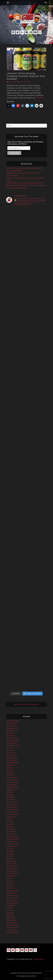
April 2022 (10, 750)
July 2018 (10, 849)
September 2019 (12, 814)
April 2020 (10, 797)
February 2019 (12, 832)
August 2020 (11, 790)
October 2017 (11, 871)
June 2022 (10, 748)
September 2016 (12, 903)
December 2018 (12, 836)
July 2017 (10, 878)
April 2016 (10, 915)
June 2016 (10, 910)
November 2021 (12, 758)
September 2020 (12, 787)
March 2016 (11, 918)
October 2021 (11, 760)
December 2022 (12, 738)
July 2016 (10, 908)
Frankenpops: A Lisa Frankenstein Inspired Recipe (25, 183)
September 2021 (12, 763)
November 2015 (12, 927)
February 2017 (12, 891)
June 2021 (10, 770)
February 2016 (12, 920)
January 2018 (11, 864)
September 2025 (12, 721)
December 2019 (12, 807)
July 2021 (10, 768)
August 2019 (11, 817)
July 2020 (10, 792)
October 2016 (11, 900)
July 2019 (10, 819)
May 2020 (10, 795)
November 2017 (12, 868)
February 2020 (12, 802)
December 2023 (12, 728)
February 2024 (12, 726)
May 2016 (10, 913)
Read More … (40, 98)
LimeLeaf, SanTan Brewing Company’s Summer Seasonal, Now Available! (26, 76)
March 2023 (11, 736)
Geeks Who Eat (26, 973)
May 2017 (10, 883)
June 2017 (10, 881)
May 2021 (10, 772)
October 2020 (11, 785)
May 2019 (10, 824)
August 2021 (11, 765)
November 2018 (12, 839)
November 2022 (12, 741)
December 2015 (12, 925)
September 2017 (12, 873)
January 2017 (11, 893)
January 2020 (11, 804)
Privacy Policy (38, 959)
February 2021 (12, 777)
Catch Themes (32, 976)
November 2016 (12, 898)
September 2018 (12, 844)
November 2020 (12, 782)
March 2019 (11, 829)
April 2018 (10, 856)
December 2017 (12, 866)
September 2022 (12, 745)
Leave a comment (25, 82)
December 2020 (12, 780)
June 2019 (10, 822)
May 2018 (10, 854)
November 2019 (12, 809)
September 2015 (12, 932)
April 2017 (10, 886)
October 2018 (11, 841)
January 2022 (11, 755)
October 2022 (11, 743)
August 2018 (11, 846)
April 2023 (10, 733)
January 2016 (11, 923)
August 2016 (11, 905)
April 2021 (10, 775)
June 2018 (10, 851)
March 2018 (11, 859)
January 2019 (11, 834)
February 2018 (12, 861)
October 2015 (11, 930)
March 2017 (11, 888)
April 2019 (10, 827)
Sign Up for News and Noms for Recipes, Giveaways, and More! (25, 143)
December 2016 (12, 895)
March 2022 (11, 753)
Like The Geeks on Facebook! (26, 704)
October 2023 (11, 731)
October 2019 (11, 812)
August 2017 (11, 876)
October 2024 (11, 723)
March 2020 (11, 800)
